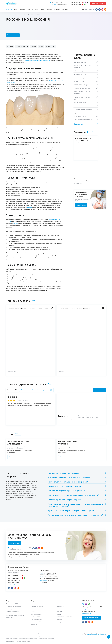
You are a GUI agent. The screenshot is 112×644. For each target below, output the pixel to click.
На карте (54, 4)
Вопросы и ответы (36, 617)
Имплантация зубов (11, 609)
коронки (30, 207)
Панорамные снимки (37, 619)
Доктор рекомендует (37, 614)
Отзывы (42, 9)
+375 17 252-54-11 (15, 583)
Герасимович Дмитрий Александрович (18, 443)
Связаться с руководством (92, 618)
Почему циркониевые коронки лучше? (65, 500)
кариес (15, 224)
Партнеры (59, 622)
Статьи (33, 612)
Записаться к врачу (15, 457)
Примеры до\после (22, 46)
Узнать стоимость (13, 35)
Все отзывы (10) (12, 390)
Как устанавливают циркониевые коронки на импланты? (73, 495)
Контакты (65, 9)
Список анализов (36, 609)
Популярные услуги (12, 601)
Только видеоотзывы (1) (45, 390)
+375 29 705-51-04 (76, 4)
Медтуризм (57, 9)
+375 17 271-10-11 (15, 580)
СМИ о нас (59, 619)
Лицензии (59, 612)
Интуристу (34, 625)
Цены (29, 9)
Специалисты (60, 606)
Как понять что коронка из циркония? (65, 473)
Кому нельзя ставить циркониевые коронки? (68, 482)
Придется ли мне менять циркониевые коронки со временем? (75, 515)
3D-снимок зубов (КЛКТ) (12, 604)
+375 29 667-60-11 (76, 2)
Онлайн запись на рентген (98, 3)
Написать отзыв (100, 390)
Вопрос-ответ (51, 46)
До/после (35, 9)
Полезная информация (37, 606)
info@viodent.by (12, 585)
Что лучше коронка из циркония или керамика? (69, 477)
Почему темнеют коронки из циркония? (66, 486)
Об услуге (10, 46)
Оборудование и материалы (64, 617)
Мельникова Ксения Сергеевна (68, 443)
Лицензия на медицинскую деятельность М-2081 (97, 634)
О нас (58, 604)
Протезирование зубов (84, 56)
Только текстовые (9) (27, 390)
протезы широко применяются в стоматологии (37, 60)
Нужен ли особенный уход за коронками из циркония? (72, 511)
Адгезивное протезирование (13, 606)
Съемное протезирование (13, 612)
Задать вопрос (81, 205)
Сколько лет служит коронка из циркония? (67, 491)
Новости (59, 614)
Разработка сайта (39, 634)
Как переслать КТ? (36, 622)
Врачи (15, 9)
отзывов (22, 633)
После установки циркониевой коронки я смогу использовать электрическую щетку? (75, 505)
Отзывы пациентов (62, 609)
